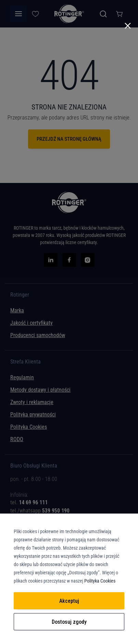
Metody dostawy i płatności (40, 390)
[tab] (69, 497)
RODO (17, 439)
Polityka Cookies (29, 427)
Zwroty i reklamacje (32, 402)
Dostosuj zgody (69, 622)
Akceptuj (69, 601)
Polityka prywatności (33, 415)
